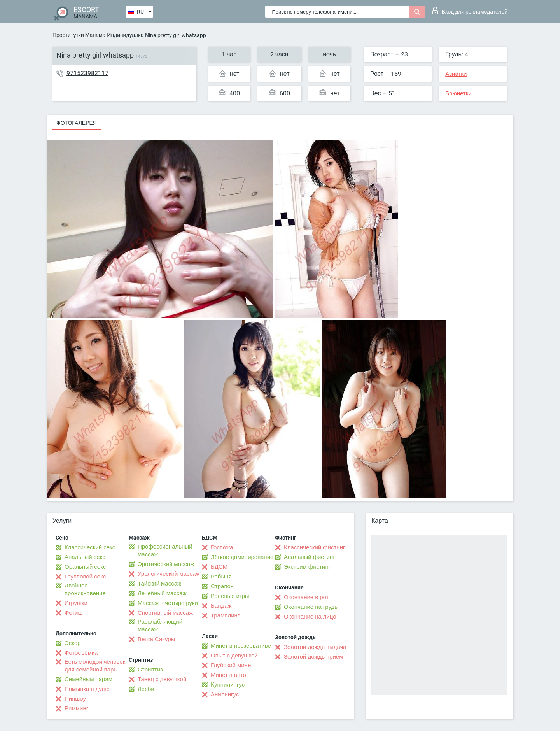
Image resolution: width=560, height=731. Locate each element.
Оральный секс (85, 567)
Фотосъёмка (81, 653)
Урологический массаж (169, 574)
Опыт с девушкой (234, 656)
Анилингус (225, 694)
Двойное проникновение (85, 589)
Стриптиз (150, 670)
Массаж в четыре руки (168, 603)
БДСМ (219, 567)
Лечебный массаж (162, 593)
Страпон (222, 586)
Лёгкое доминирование (242, 557)
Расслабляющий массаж (160, 626)
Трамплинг (225, 615)
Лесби (146, 689)
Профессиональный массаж (165, 550)
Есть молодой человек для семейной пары (95, 666)
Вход (470, 11)
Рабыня (221, 577)
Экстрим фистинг (307, 567)
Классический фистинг (314, 547)
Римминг (76, 708)
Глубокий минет (232, 665)
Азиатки (456, 74)
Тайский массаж (159, 584)
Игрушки (76, 603)
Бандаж (221, 606)
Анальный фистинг (310, 557)
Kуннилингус (228, 685)
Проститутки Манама (79, 35)
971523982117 (87, 73)
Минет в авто (228, 675)
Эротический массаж (166, 564)
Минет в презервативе (241, 646)
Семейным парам (88, 679)
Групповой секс (85, 577)
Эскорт (74, 643)
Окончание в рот (306, 597)
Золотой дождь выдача (315, 647)
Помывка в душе (87, 689)
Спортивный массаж (165, 613)
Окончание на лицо (310, 617)
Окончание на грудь (311, 607)
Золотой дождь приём (313, 657)
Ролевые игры (230, 596)
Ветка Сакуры (156, 639)
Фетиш (74, 613)
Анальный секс (85, 557)
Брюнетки (458, 93)
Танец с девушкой (162, 679)
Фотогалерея (77, 123)
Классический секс (90, 547)
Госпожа (222, 547)
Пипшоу (75, 699)
